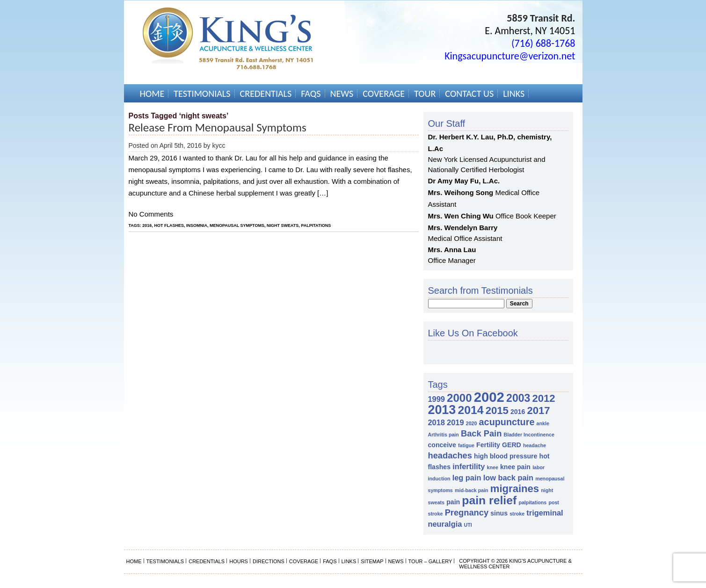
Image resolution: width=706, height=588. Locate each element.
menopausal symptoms (237, 225)
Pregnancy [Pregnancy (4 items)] (467, 512)
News (342, 94)
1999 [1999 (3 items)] (437, 399)
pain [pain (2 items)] (453, 502)
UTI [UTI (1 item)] (468, 525)
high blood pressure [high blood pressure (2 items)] (506, 456)
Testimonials (202, 94)
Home (152, 94)
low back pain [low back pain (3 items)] (508, 478)
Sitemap (372, 561)
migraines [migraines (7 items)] (515, 489)
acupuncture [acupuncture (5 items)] (507, 422)
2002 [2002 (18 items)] (489, 397)
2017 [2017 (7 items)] (538, 410)
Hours (239, 561)
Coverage (384, 94)
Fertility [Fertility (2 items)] (488, 445)
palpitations (316, 225)
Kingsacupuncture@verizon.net (510, 56)
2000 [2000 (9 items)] (459, 398)
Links (514, 94)
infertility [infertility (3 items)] (469, 466)
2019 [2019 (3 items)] (455, 422)
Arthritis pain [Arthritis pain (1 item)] (444, 435)
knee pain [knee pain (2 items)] (515, 467)
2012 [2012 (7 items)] (544, 398)
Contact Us (469, 94)
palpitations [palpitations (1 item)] (532, 502)
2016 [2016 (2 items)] (518, 412)
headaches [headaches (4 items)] (450, 455)
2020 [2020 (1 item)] (472, 423)
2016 (147, 225)
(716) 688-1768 (543, 43)
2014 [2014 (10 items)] (470, 410)
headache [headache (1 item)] (535, 445)
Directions (269, 561)
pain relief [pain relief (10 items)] (489, 500)
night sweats (283, 225)
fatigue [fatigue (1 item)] (466, 445)
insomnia (197, 225)
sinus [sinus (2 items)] (499, 513)
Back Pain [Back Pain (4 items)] (481, 433)
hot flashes (169, 225)
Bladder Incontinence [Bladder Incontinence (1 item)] (529, 435)
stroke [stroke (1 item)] (517, 514)
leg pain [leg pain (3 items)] (467, 478)
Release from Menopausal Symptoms (218, 127)
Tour (425, 94)
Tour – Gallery (430, 561)
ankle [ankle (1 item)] (543, 423)
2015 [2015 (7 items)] (497, 410)
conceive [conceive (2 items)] (442, 445)
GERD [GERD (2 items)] (512, 445)
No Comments (151, 214)
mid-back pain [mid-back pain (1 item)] (472, 490)
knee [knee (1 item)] (493, 467)
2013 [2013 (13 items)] (442, 410)
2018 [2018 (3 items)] (437, 422)
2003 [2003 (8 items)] (518, 398)
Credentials (266, 94)
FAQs (311, 94)
